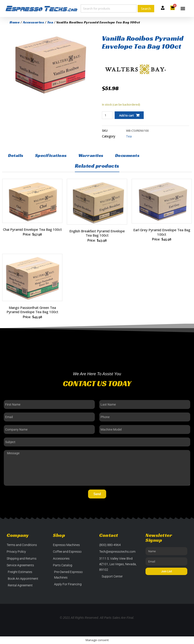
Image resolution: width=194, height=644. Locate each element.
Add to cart (126, 115)
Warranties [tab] (91, 155)
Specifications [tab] (51, 155)
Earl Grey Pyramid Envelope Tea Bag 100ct (162, 232)
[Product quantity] (107, 115)
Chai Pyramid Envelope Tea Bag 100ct (32, 229)
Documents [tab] (127, 155)
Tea (50, 22)
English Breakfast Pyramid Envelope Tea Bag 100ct (97, 233)
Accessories (34, 22)
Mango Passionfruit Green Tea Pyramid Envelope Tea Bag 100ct (32, 310)
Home (15, 22)
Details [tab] (16, 155)
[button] (183, 9)
